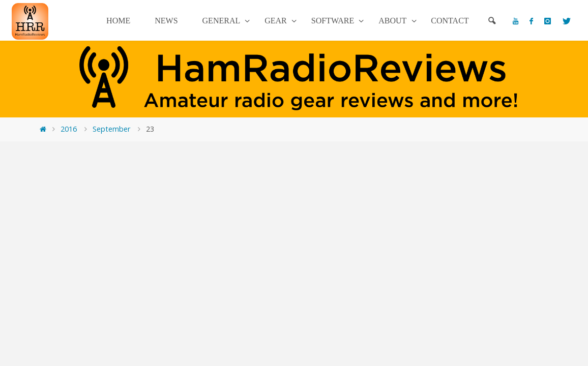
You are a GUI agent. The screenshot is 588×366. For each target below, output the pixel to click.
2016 (69, 129)
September (111, 129)
